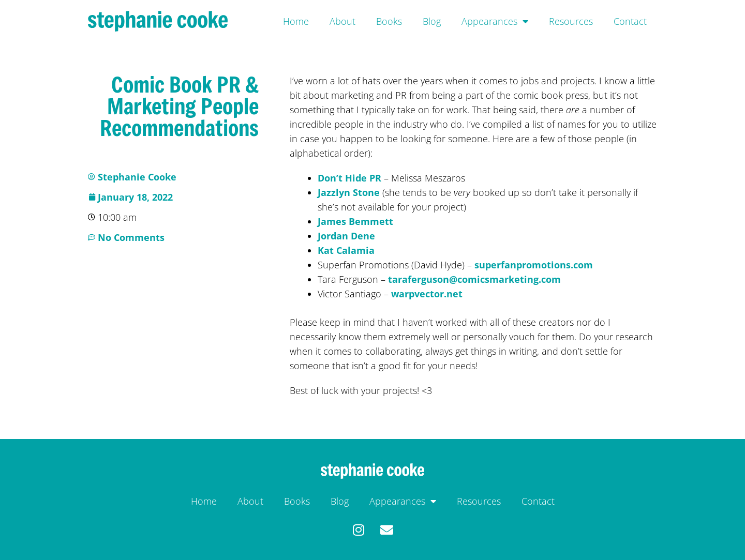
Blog (432, 21)
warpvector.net (427, 294)
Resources (571, 21)
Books (389, 21)
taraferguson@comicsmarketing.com (474, 279)
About (342, 21)
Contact (630, 21)
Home (296, 21)
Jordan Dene (346, 236)
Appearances (495, 21)
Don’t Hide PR (349, 178)
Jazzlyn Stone (349, 192)
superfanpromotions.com (534, 265)
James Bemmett (355, 221)
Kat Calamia (346, 250)
